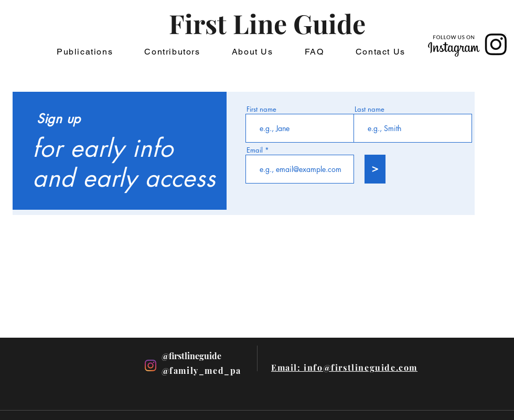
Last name (370, 109)
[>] (375, 169)
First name (261, 109)
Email (255, 150)
